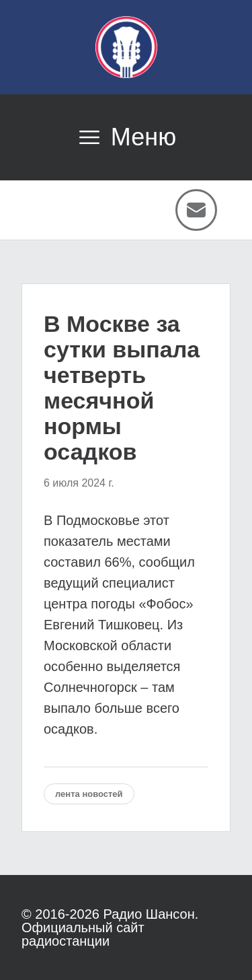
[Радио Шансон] (126, 47)
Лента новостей (89, 794)
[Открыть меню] (126, 137)
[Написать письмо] (196, 210)
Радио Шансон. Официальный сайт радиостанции (110, 928)
